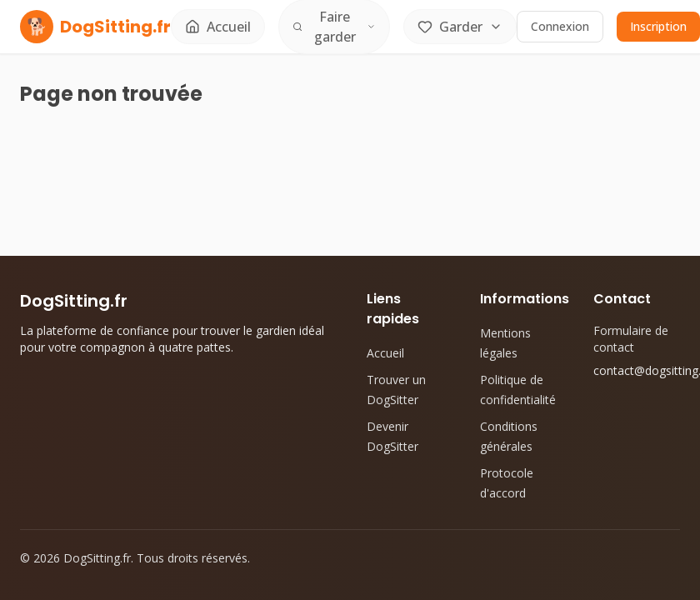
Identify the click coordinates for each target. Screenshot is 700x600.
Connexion (560, 26)
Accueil (385, 353)
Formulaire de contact (631, 339)
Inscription (658, 26)
